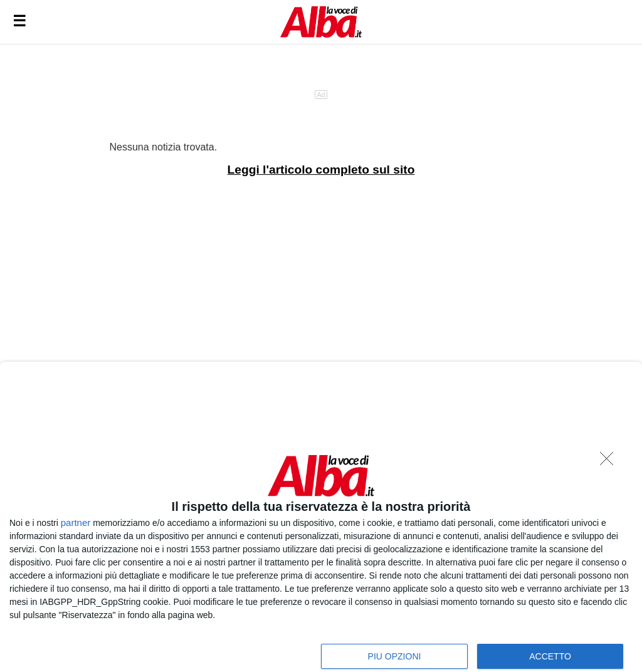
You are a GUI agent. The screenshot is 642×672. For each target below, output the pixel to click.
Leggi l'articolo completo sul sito (321, 170)
